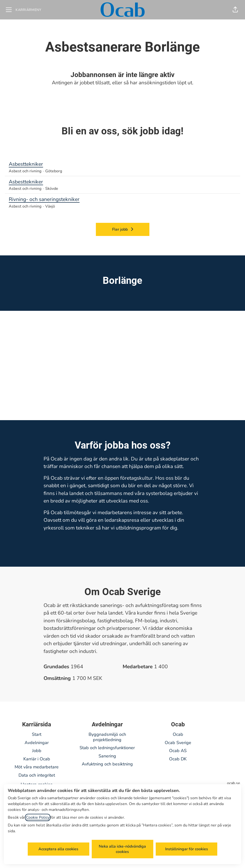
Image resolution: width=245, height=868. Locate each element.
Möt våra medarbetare (37, 767)
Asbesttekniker (122, 164)
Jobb (37, 751)
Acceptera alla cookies (58, 849)
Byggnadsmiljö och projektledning (107, 737)
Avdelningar (37, 743)
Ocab (178, 734)
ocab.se (234, 783)
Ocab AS (178, 751)
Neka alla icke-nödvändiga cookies (122, 849)
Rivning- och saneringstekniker (122, 200)
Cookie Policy (38, 817)
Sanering (107, 756)
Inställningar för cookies (187, 849)
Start (37, 734)
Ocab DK (178, 759)
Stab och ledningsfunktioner (107, 748)
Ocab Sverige (178, 743)
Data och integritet (37, 775)
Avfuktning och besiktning (107, 764)
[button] (235, 10)
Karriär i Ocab (37, 759)
